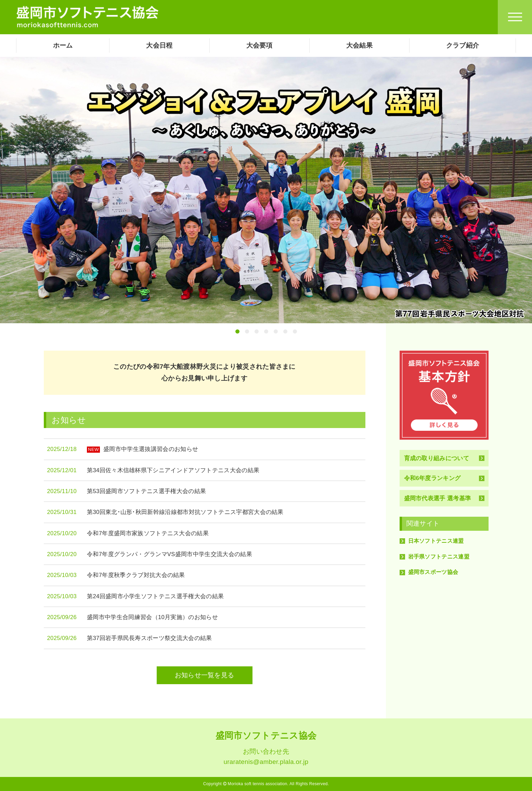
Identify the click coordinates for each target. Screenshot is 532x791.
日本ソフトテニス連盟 (436, 541)
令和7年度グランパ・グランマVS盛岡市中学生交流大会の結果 (170, 554)
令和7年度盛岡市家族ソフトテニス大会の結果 (148, 533)
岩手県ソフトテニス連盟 (439, 557)
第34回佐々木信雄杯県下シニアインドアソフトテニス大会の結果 (173, 470)
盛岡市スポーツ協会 (433, 572)
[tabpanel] (266, 190)
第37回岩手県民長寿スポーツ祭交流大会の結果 (150, 638)
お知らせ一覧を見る (205, 675)
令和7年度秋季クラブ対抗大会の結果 (136, 575)
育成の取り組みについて (437, 458)
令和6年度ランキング (432, 478)
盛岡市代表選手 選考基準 (438, 498)
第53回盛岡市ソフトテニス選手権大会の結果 (146, 491)
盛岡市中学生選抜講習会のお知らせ (142, 449)
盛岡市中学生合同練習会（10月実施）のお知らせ (152, 617)
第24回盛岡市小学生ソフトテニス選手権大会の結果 (155, 596)
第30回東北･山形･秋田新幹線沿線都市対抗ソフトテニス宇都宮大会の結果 (185, 512)
